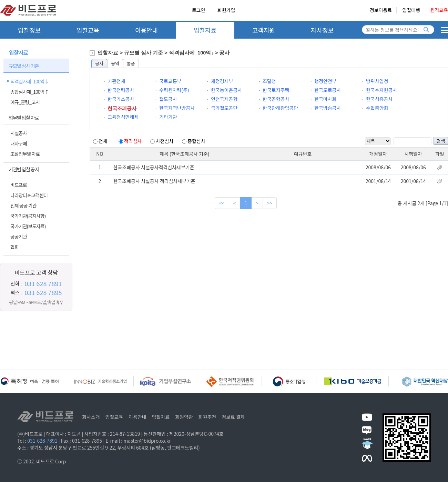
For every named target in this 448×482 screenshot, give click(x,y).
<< (222, 203)
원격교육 (439, 10)
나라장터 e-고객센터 (29, 195)
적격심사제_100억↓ (29, 81)
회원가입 (226, 10)
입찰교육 (88, 30)
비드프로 (19, 185)
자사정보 (322, 30)
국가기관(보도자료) (28, 226)
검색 (441, 141)
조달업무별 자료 (25, 154)
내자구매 (19, 143)
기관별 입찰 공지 (24, 169)
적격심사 (133, 141)
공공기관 (19, 237)
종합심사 (196, 141)
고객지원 (264, 30)
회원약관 (184, 417)
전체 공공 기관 (23, 205)
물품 (131, 63)
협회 (14, 247)
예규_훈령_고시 (25, 102)
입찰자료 (205, 30)
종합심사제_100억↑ (29, 92)
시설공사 (19, 133)
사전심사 (165, 141)
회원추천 (207, 417)
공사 (99, 63)
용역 (115, 63)
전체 (103, 141)
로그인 (199, 10)
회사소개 (91, 417)
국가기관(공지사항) (28, 216)
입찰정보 (29, 30)
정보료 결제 (233, 417)
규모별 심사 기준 (24, 66)
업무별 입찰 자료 (24, 118)
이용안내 (146, 30)
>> (270, 203)
